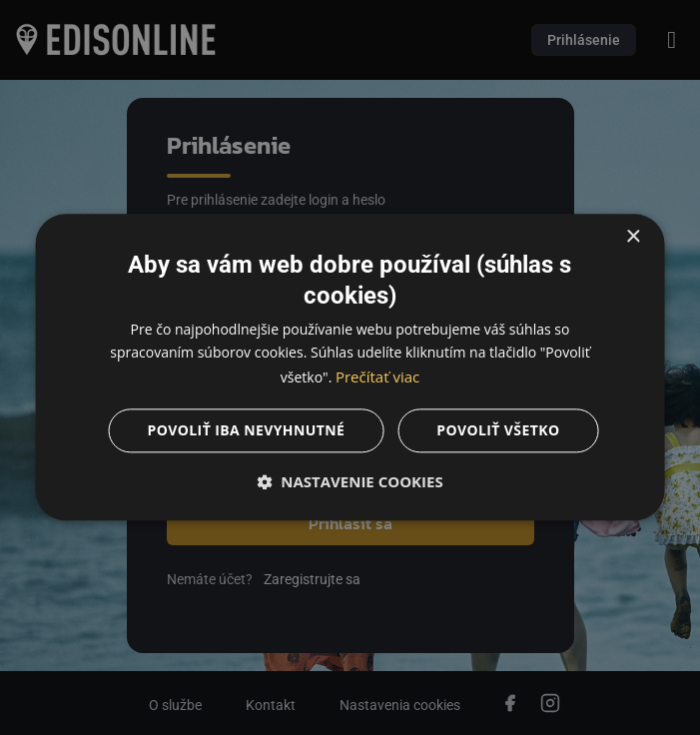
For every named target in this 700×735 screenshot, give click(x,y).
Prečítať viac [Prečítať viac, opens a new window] (377, 376)
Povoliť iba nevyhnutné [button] (247, 431)
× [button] (633, 237)
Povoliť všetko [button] (498, 431)
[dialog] (350, 367)
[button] (350, 482)
